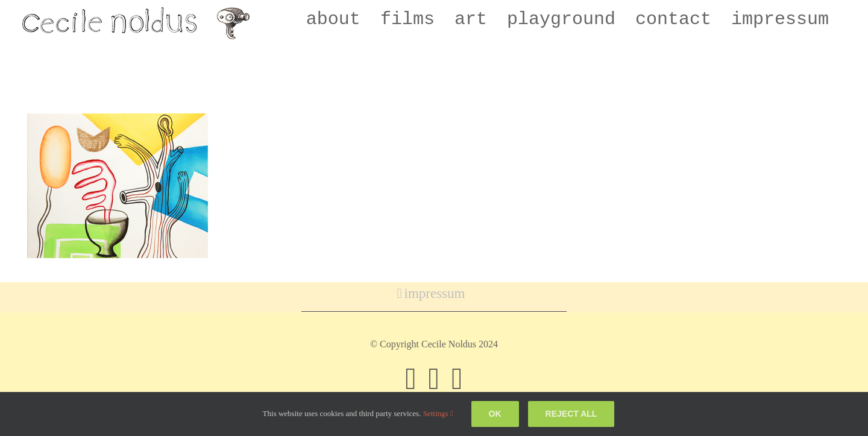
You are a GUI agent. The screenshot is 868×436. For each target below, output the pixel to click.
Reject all (571, 414)
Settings (438, 413)
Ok (495, 414)
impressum (435, 293)
